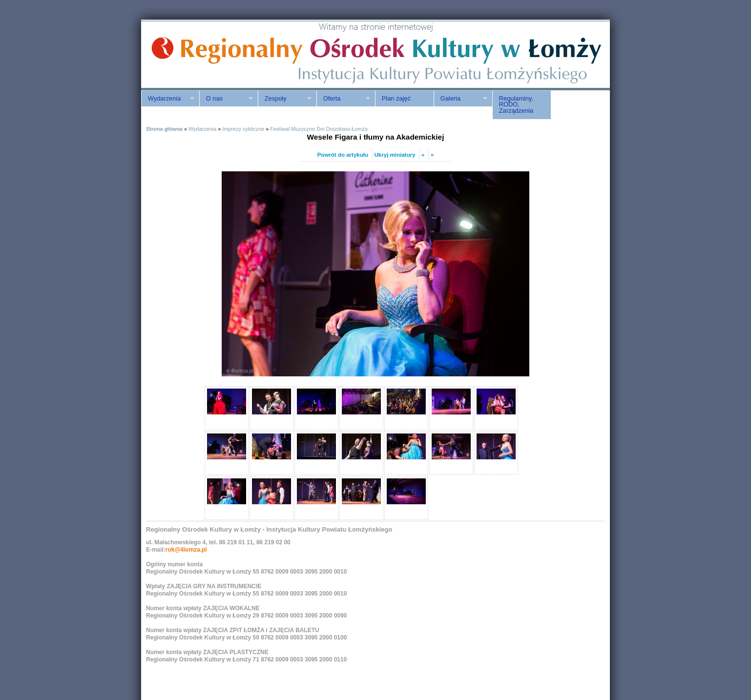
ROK (224, 55)
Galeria (460, 99)
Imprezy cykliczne (243, 129)
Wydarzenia (168, 99)
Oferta (343, 99)
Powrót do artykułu (343, 155)
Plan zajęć (396, 98)
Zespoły (285, 99)
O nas (226, 99)
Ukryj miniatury (395, 155)
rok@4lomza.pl (186, 550)
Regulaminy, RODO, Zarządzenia (516, 105)
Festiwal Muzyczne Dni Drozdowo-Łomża (319, 129)
